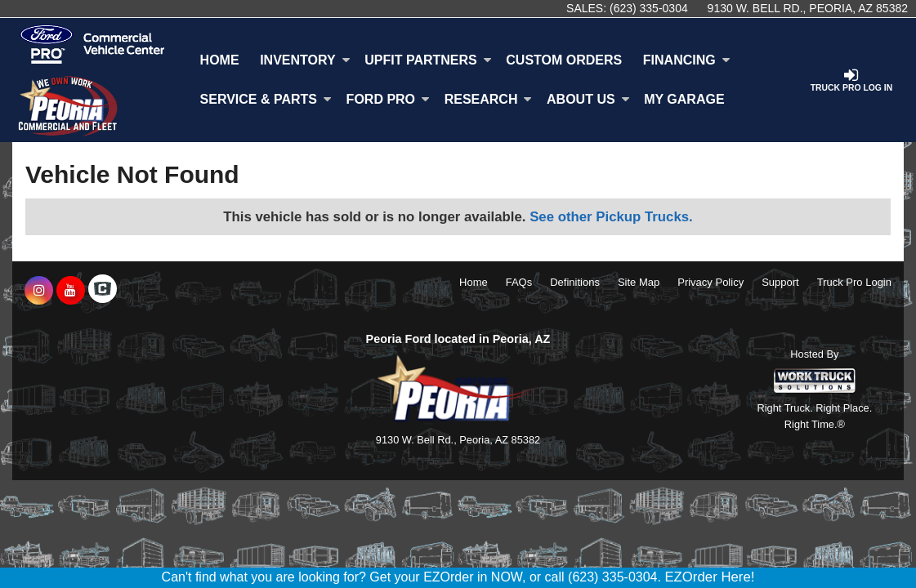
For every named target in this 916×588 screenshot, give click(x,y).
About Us (588, 99)
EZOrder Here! (709, 577)
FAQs (519, 282)
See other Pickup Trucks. (611, 217)
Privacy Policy (710, 282)
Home (220, 60)
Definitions (575, 282)
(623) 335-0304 (649, 8)
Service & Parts (266, 99)
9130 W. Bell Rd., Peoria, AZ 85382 (808, 8)
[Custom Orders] (565, 60)
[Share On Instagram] (39, 291)
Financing (687, 60)
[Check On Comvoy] (103, 291)
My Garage (684, 99)
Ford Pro (388, 99)
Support (780, 282)
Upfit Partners (428, 60)
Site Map (639, 282)
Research (489, 99)
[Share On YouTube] (71, 291)
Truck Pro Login (854, 282)
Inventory (305, 60)
